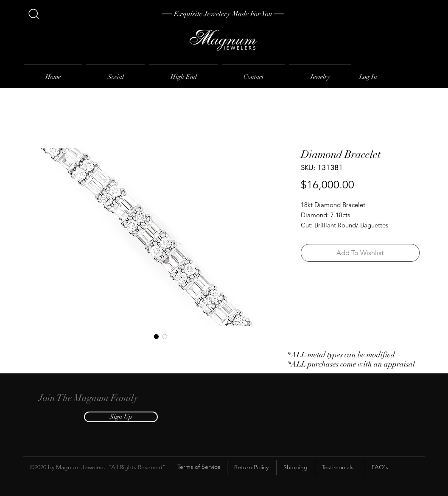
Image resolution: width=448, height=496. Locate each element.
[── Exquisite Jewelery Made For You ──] (223, 14)
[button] (121, 417)
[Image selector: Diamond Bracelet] (157, 336)
